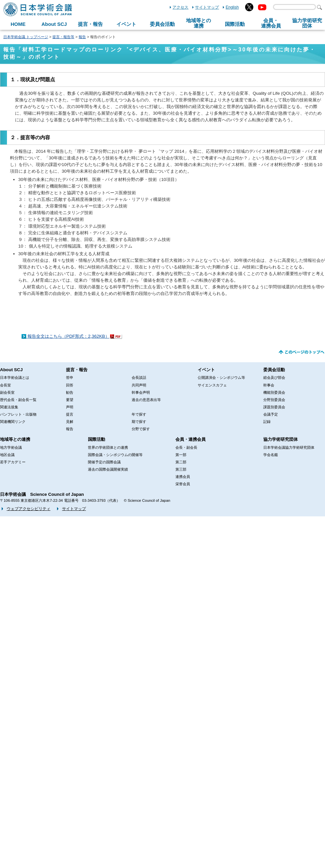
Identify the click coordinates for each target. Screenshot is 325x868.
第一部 (181, 455)
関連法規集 (9, 407)
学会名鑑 (271, 455)
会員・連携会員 (191, 439)
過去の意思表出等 (146, 400)
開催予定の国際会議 (104, 462)
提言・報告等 (63, 37)
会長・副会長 (186, 447)
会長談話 (139, 377)
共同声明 (139, 385)
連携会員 (183, 477)
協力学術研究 (307, 23)
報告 (82, 37)
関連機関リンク (13, 422)
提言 (70, 414)
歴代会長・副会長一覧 (18, 400)
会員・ (271, 23)
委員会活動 (162, 24)
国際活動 (235, 24)
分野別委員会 (274, 400)
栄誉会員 (183, 484)
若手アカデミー (13, 462)
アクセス (180, 7)
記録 (267, 422)
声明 (70, 407)
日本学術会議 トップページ (26, 37)
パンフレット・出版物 (18, 414)
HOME (18, 24)
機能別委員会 (274, 392)
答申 (70, 377)
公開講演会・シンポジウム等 (221, 377)
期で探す (139, 422)
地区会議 (7, 455)
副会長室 (7, 392)
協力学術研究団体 (281, 439)
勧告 (70, 392)
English (232, 7)
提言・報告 (90, 24)
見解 (70, 422)
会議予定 (271, 414)
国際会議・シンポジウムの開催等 (115, 455)
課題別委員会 (274, 407)
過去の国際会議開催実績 (108, 469)
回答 (70, 385)
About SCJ (54, 24)
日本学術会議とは (15, 377)
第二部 (181, 462)
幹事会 (269, 385)
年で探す (139, 414)
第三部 (181, 469)
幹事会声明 (141, 392)
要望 (70, 400)
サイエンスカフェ (212, 385)
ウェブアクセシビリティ (29, 509)
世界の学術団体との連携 (108, 447)
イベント (126, 24)
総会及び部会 (274, 377)
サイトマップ (207, 7)
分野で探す (141, 429)
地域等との (198, 23)
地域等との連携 (15, 439)
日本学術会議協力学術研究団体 (289, 447)
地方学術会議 (11, 447)
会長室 (5, 385)
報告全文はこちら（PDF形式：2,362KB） (68, 336)
